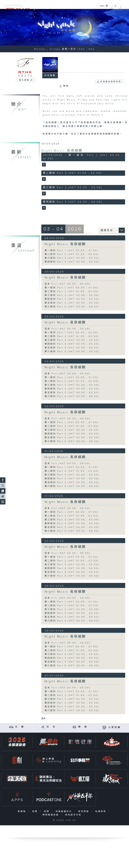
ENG (102, 6)
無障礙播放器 (51, 815)
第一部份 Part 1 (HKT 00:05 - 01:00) (72, 250)
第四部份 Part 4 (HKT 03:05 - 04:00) (72, 262)
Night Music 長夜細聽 (62, 151)
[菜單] (125, 5)
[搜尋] (115, 5)
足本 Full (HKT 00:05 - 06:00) (67, 284)
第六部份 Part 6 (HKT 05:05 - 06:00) (72, 307)
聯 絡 (83, 727)
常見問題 (84, 811)
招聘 (36, 811)
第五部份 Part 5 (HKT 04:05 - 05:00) (72, 303)
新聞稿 (22, 811)
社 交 (51, 727)
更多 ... (45, 719)
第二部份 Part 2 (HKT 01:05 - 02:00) (72, 254)
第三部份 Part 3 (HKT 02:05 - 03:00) (72, 258)
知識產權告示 (64, 811)
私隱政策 (101, 811)
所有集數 (50, 76)
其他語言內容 (74, 815)
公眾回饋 (115, 727)
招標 (47, 811)
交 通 (20, 727)
